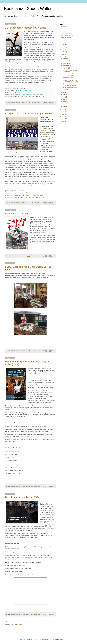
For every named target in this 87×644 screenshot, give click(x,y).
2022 (63, 54)
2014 (63, 124)
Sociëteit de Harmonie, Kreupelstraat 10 (22, 91)
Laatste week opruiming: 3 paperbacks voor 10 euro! (70, 81)
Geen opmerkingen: (36, 103)
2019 (63, 112)
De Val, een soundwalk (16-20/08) (22, 497)
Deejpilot (47, 639)
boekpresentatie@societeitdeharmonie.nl (31, 94)
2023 (63, 52)
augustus (66, 68)
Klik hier (40, 239)
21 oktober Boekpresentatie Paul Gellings (26, 28)
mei (64, 97)
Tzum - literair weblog (67, 35)
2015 (63, 121)
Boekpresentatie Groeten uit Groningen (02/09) (28, 114)
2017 (63, 116)
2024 (63, 49)
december (66, 59)
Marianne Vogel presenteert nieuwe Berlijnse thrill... (70, 85)
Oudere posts (51, 622)
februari (65, 104)
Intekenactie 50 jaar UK (17, 214)
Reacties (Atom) (18, 625)
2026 (63, 45)
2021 (63, 56)
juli (64, 92)
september (66, 66)
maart (65, 102)
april (64, 99)
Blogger (64, 639)
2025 (63, 47)
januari (65, 106)
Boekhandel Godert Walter (28, 8)
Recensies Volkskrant (67, 33)
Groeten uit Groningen (47, 132)
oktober (65, 63)
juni (64, 95)
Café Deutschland (66, 27)
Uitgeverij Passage (66, 37)
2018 (63, 114)
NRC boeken (65, 31)
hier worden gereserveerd (37, 552)
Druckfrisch (64, 29)
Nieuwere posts (10, 622)
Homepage (31, 622)
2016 (63, 119)
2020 (63, 109)
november (66, 61)
